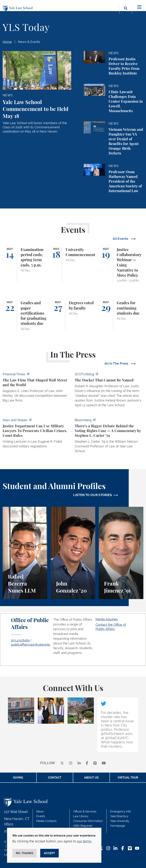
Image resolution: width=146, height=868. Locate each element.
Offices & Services (85, 811)
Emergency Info (121, 811)
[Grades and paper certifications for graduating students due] (25, 316)
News (40, 811)
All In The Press (117, 363)
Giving (18, 778)
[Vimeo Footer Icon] (130, 849)
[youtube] (104, 763)
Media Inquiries (107, 619)
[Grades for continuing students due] (121, 316)
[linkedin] (79, 763)
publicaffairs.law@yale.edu (31, 644)
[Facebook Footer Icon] (123, 849)
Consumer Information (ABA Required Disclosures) (88, 826)
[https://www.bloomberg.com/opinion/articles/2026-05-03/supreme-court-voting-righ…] (109, 437)
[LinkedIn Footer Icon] (115, 849)
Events (41, 816)
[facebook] (87, 763)
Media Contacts (46, 821)
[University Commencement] (73, 265)
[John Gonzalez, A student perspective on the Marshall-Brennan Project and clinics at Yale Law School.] (73, 553)
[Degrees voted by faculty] (73, 316)
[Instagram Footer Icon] (108, 849)
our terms (84, 841)
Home (7, 42)
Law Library (81, 816)
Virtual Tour (128, 778)
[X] (62, 763)
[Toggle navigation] (139, 7)
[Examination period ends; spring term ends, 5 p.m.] (25, 265)
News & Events (29, 42)
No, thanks (25, 853)
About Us (91, 778)
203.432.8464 (20, 640)
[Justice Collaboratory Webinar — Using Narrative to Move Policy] (121, 265)
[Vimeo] (95, 763)
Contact (55, 778)
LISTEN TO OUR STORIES (93, 495)
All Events (121, 239)
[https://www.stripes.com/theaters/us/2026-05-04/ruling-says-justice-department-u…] (37, 434)
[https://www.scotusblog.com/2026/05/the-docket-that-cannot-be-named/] (109, 391)
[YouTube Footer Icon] (137, 849)
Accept (49, 853)
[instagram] (71, 763)
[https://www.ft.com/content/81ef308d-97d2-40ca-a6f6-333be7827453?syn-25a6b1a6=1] (37, 388)
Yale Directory (119, 816)
